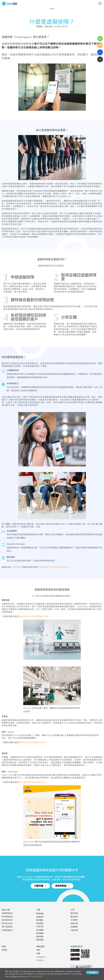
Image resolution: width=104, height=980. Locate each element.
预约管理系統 (7, 917)
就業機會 (74, 927)
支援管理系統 (7, 930)
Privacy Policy (36, 977)
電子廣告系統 (7, 920)
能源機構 (40, 933)
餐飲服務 (40, 936)
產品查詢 (74, 917)
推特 (38, 950)
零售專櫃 (40, 940)
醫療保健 (40, 914)
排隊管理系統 (7, 913)
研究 (73, 194)
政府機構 (40, 930)
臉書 (38, 953)
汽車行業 (40, 927)
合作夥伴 (74, 920)
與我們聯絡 (16, 567)
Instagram (41, 957)
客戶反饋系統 (7, 927)
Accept (92, 972)
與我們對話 (63, 886)
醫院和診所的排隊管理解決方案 (34, 616)
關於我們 (74, 913)
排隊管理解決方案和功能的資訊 (53, 567)
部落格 (39, 26)
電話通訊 (40, 923)
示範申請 (40, 886)
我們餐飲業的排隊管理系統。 (33, 782)
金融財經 (40, 917)
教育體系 (40, 920)
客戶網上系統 (7, 923)
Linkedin (40, 960)
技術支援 (74, 923)
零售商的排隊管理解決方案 (32, 742)
